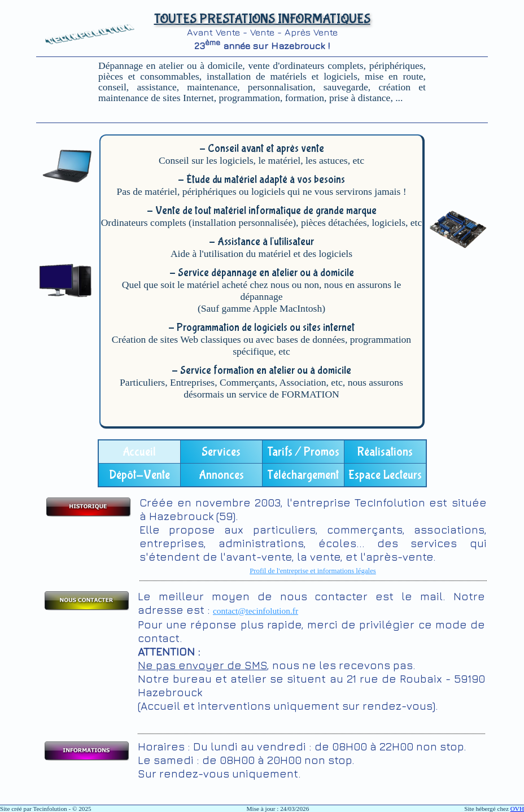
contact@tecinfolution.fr (256, 611)
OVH (517, 809)
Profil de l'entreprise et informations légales (313, 571)
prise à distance (360, 98)
